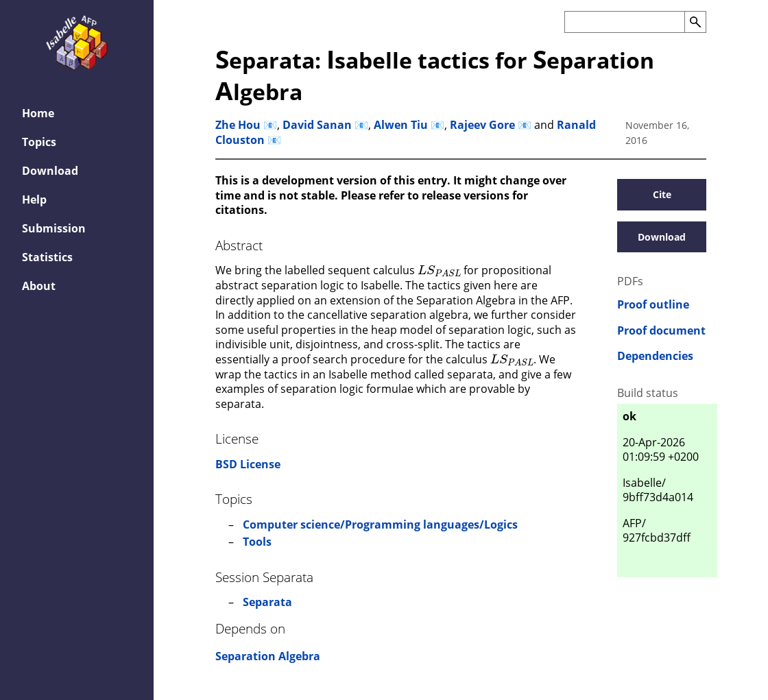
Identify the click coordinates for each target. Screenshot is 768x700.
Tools (257, 542)
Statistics (47, 257)
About (39, 286)
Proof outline (653, 305)
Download (50, 171)
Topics (39, 142)
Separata (267, 602)
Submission (54, 228)
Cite (662, 194)
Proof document (661, 331)
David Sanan (317, 125)
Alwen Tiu (401, 125)
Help (34, 200)
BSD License (248, 464)
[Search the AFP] (624, 22)
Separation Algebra (268, 656)
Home (38, 113)
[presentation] (440, 269)
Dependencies (655, 356)
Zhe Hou (238, 125)
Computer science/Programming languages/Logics (380, 524)
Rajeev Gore (482, 125)
